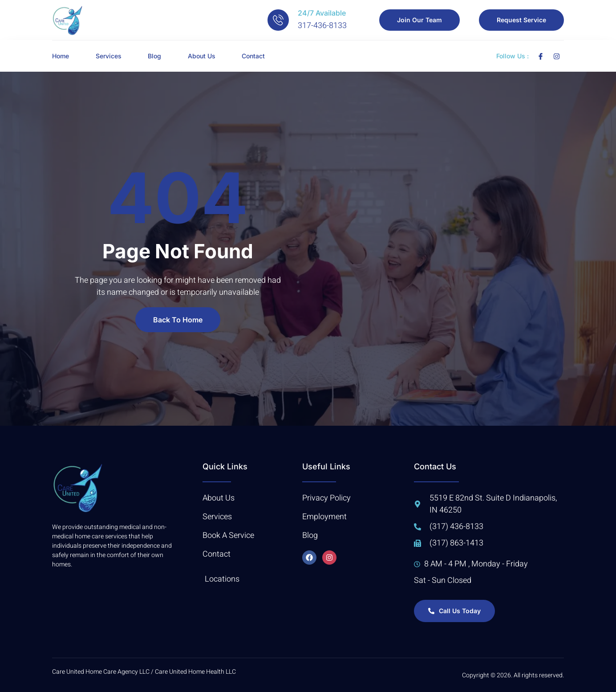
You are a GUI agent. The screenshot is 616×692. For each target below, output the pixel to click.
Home (61, 56)
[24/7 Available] (278, 20)
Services (109, 56)
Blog (155, 56)
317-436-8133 (322, 26)
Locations (222, 579)
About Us (202, 56)
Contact (254, 56)
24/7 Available (322, 13)
